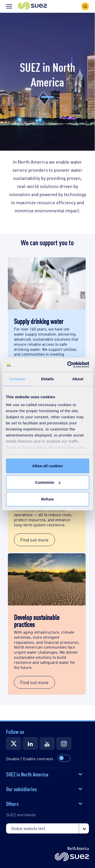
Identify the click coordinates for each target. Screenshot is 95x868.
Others (12, 803)
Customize (48, 482)
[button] (32, 6)
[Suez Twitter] (14, 743)
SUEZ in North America (27, 774)
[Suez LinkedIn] (30, 743)
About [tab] (78, 379)
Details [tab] (48, 379)
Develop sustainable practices (37, 620)
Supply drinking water (39, 321)
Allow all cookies (48, 466)
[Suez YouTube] (47, 743)
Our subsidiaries (21, 789)
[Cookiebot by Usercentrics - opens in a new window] (68, 365)
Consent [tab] (17, 379)
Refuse (47, 499)
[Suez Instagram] (64, 743)
